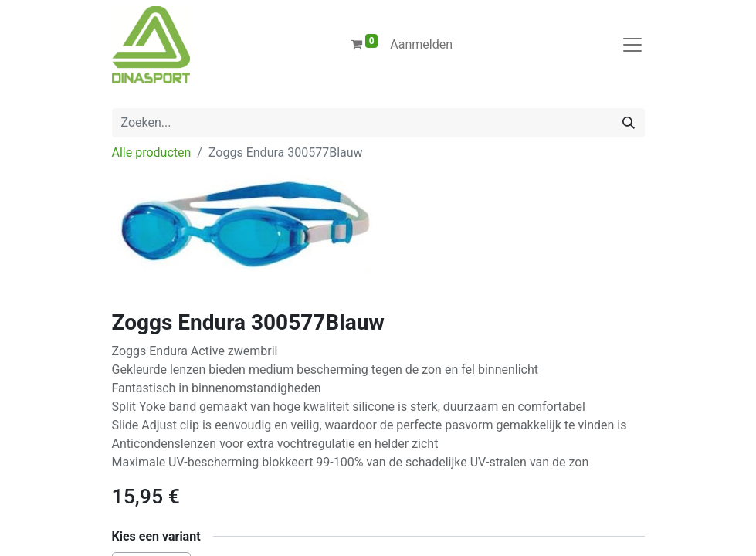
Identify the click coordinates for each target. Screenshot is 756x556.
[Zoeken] (629, 123)
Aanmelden (421, 44)
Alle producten (152, 153)
